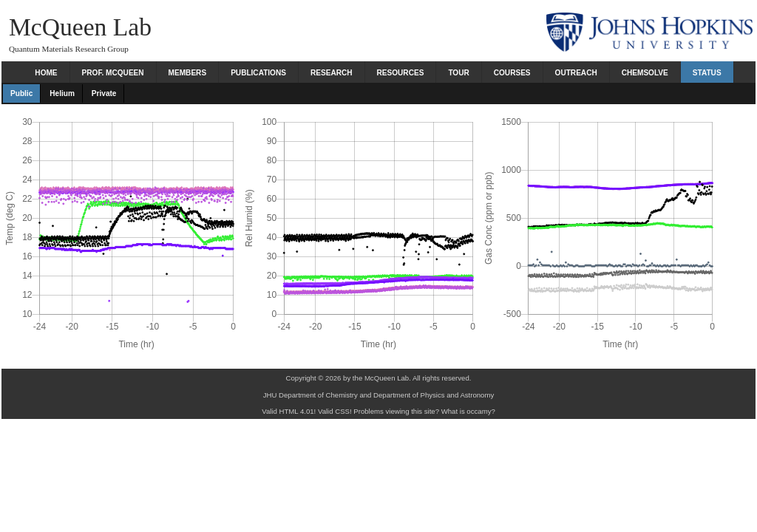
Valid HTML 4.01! (289, 411)
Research (332, 73)
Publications (258, 73)
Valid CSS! (335, 411)
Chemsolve (645, 73)
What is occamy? (468, 411)
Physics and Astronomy (458, 395)
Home (46, 73)
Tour (458, 73)
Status (707, 73)
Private (104, 93)
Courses (512, 73)
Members (188, 73)
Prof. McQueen (113, 73)
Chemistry (342, 395)
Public (21, 93)
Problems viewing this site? (396, 411)
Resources (401, 73)
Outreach (576, 73)
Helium (62, 93)
